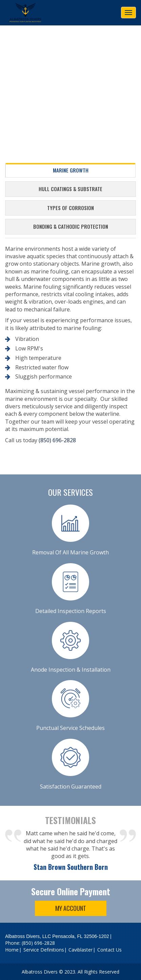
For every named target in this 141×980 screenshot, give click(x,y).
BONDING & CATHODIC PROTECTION (71, 226)
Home (12, 950)
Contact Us (109, 950)
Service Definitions (44, 950)
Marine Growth (71, 170)
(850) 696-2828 (57, 440)
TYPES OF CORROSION (70, 208)
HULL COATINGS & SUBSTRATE (70, 189)
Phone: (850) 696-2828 (30, 943)
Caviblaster (80, 950)
